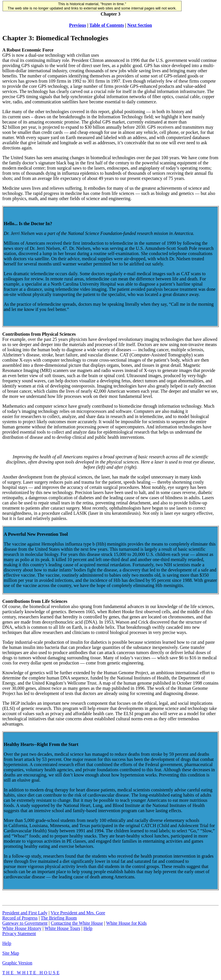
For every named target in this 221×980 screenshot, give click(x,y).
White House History (22, 928)
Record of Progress (20, 918)
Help (88, 928)
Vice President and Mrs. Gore (78, 913)
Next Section (140, 25)
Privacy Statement (19, 934)
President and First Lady (25, 913)
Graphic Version (17, 963)
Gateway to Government (25, 923)
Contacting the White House (77, 923)
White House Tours (62, 928)
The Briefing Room (59, 918)
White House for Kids (126, 923)
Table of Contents (106, 25)
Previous (78, 25)
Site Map (11, 953)
